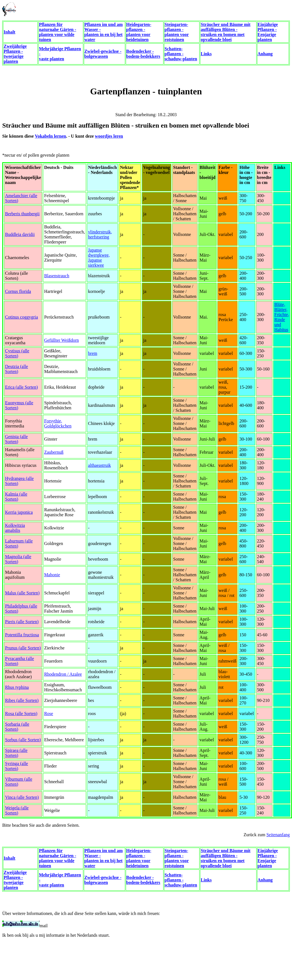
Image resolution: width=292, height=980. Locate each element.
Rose (49, 714)
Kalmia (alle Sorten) (16, 497)
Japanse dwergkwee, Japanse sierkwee (99, 258)
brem (93, 353)
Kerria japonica (19, 512)
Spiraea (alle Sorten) (16, 753)
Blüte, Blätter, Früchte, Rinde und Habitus (282, 317)
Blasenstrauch (57, 276)
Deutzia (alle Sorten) (16, 369)
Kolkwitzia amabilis (15, 528)
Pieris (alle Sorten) (22, 622)
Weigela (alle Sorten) (17, 810)
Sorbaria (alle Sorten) (17, 727)
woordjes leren (109, 136)
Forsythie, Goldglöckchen (58, 423)
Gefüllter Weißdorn (61, 340)
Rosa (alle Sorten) (21, 714)
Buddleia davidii (20, 234)
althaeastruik (99, 465)
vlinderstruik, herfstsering (100, 234)
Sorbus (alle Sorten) (23, 740)
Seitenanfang (278, 835)
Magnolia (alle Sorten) (18, 559)
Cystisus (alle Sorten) (17, 353)
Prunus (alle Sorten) (23, 648)
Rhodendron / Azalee (63, 674)
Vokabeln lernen (51, 136)
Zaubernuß (54, 452)
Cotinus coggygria (22, 317)
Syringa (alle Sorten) (16, 766)
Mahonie (52, 575)
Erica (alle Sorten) (21, 387)
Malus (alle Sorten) (22, 593)
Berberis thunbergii (22, 214)
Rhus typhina (17, 687)
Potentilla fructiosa (22, 635)
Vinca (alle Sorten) (22, 797)
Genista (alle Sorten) (16, 439)
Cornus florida (18, 291)
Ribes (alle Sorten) (22, 700)
